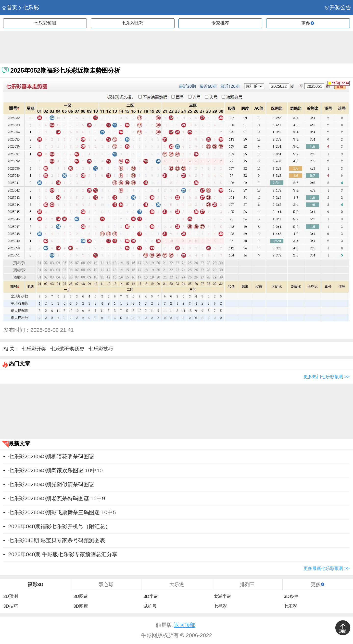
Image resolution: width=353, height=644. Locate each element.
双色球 (106, 584)
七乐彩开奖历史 (67, 349)
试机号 (150, 606)
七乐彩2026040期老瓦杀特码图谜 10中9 (57, 498)
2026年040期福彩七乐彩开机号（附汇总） (59, 526)
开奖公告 (338, 7)
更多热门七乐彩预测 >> (327, 377)
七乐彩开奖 (34, 349)
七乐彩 (29, 7)
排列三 (247, 584)
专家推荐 (220, 23)
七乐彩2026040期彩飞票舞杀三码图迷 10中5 (62, 512)
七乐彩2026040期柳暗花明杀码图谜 (51, 457)
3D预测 (10, 596)
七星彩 (220, 606)
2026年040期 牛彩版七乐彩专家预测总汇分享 (63, 554)
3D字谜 (151, 596)
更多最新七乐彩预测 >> (327, 568)
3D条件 (291, 596)
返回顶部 (185, 625)
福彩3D (35, 584)
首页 (10, 7)
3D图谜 (81, 596)
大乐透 (177, 584)
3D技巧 (10, 606)
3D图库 (81, 606)
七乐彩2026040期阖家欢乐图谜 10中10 (56, 470)
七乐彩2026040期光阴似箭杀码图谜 (51, 484)
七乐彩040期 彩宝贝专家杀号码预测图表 (57, 540)
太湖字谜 (222, 596)
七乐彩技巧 (133, 23)
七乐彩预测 (45, 23)
